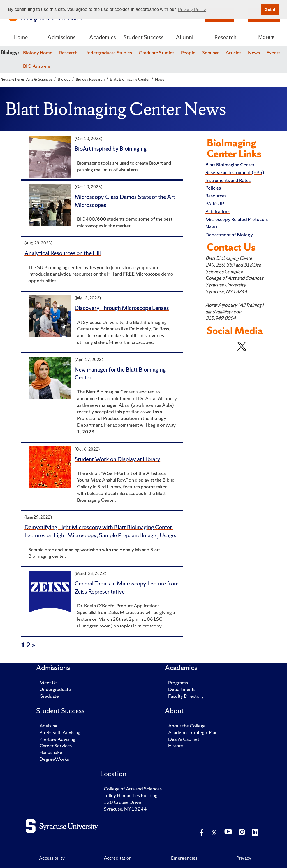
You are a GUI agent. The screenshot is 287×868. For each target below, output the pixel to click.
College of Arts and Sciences (133, 789)
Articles (233, 53)
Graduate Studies (157, 53)
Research (225, 37)
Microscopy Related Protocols (237, 219)
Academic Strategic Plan (193, 732)
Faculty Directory (186, 696)
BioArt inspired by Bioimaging (111, 149)
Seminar (210, 53)
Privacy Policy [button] (192, 10)
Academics (103, 37)
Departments (182, 689)
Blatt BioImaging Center (230, 165)
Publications (218, 211)
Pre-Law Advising (57, 739)
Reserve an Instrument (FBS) (235, 172)
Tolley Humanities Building (131, 795)
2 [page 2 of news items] (28, 645)
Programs (178, 683)
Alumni (185, 37)
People (188, 53)
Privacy (244, 858)
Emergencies (184, 858)
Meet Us (48, 683)
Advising (48, 726)
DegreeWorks (54, 759)
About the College (187, 726)
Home (21, 37)
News (254, 53)
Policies (213, 188)
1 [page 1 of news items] (23, 645)
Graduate (49, 696)
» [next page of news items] (33, 645)
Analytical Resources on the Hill (63, 253)
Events (273, 53)
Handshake (51, 752)
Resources (216, 196)
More (264, 37)
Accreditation (118, 858)
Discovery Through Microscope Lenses (122, 308)
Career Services (56, 746)
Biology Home (38, 53)
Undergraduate (55, 689)
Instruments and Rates (228, 180)
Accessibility (52, 858)
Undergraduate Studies (108, 53)
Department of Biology (229, 235)
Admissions (62, 37)
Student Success (143, 37)
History (176, 746)
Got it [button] (270, 10)
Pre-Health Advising (60, 732)
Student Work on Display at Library (117, 459)
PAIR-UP (215, 203)
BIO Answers (37, 66)
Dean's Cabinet (184, 739)
